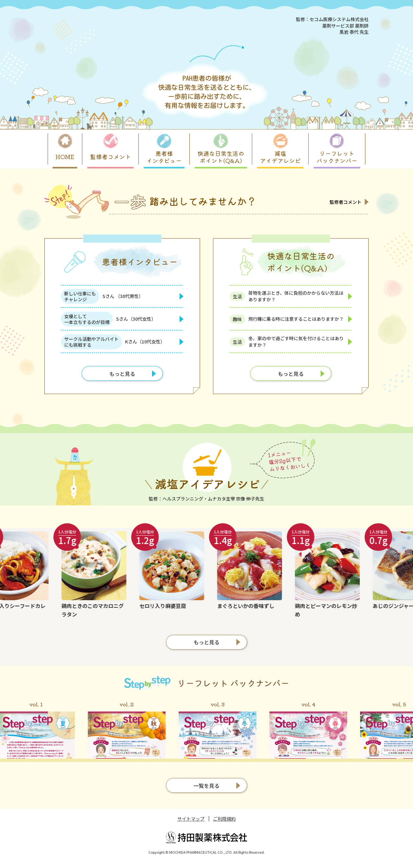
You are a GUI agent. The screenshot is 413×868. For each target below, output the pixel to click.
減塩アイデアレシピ (280, 157)
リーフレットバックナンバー (337, 157)
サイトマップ (191, 819)
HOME (65, 156)
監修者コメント (111, 156)
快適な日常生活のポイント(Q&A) (221, 157)
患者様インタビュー (164, 157)
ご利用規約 (224, 819)
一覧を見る (206, 786)
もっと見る (122, 374)
